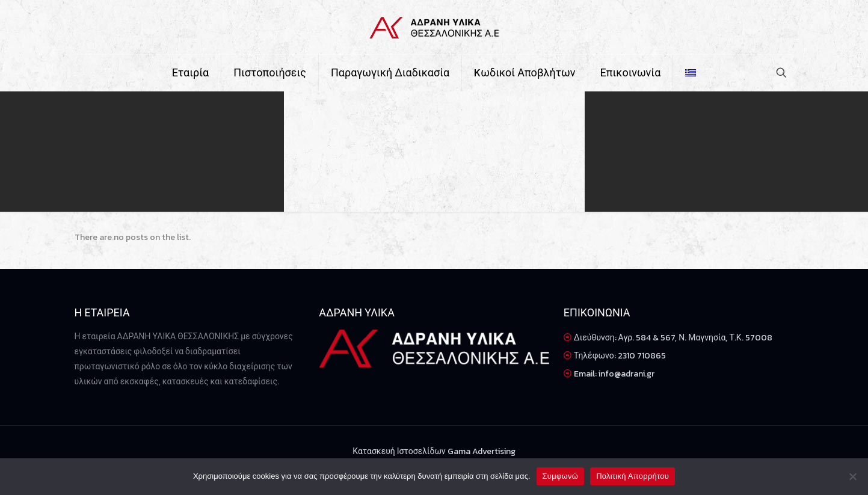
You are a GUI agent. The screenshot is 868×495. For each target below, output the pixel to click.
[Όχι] (853, 476)
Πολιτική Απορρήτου (633, 476)
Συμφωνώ (561, 476)
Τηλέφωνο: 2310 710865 (620, 356)
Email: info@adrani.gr (614, 374)
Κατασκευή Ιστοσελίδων (400, 451)
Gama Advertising (482, 451)
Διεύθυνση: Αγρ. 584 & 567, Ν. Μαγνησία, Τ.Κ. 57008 (673, 338)
